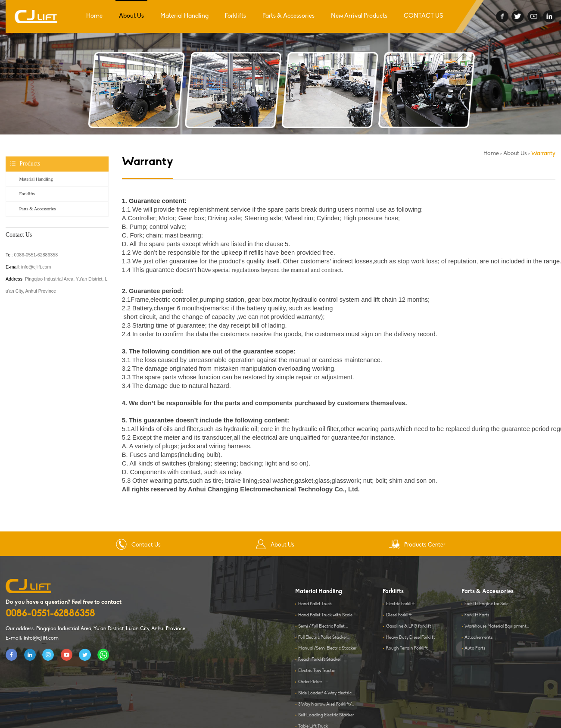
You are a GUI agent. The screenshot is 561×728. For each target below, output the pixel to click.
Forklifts (235, 16)
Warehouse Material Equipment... (497, 626)
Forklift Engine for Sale (486, 604)
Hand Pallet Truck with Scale (325, 615)
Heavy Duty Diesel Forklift (411, 638)
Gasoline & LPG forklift (409, 626)
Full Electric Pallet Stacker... (324, 638)
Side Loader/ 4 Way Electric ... (327, 693)
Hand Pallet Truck (315, 604)
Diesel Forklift (399, 615)
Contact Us (138, 545)
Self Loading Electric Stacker (326, 715)
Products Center (417, 545)
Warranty (543, 154)
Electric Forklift (400, 604)
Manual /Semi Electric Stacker (327, 648)
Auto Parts (475, 648)
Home (94, 16)
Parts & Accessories (288, 16)
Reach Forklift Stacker (319, 660)
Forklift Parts (477, 615)
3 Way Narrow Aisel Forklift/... (326, 705)
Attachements (478, 638)
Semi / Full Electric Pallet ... (323, 626)
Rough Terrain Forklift (407, 648)
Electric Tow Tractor (317, 671)
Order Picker (310, 682)
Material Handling (184, 16)
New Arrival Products (359, 16)
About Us (131, 16)
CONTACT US (424, 16)
